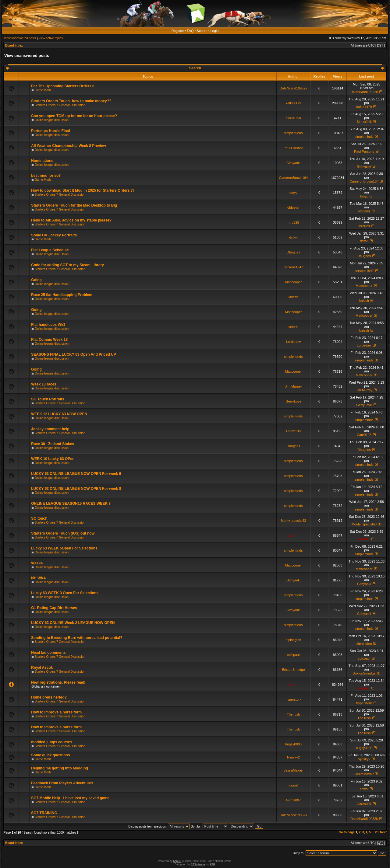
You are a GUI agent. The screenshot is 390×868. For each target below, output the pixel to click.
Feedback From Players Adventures (62, 783)
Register (178, 31)
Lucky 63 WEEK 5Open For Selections (64, 548)
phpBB (177, 861)
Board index (14, 45)
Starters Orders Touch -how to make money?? (71, 101)
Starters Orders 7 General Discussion (60, 105)
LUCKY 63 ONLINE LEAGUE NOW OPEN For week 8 (76, 489)
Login (214, 31)
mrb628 (293, 222)
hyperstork (293, 699)
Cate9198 (293, 431)
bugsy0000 (293, 744)
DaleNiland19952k (293, 88)
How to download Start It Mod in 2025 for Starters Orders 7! (82, 190)
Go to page (347, 832)
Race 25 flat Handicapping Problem (62, 295)
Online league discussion (52, 120)
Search (202, 31)
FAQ (190, 31)
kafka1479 (294, 103)
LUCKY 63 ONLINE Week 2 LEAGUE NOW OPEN (73, 623)
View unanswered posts (20, 38)
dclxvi (293, 237)
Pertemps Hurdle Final (50, 131)
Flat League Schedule (50, 250)
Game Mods (43, 90)
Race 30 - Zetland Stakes (53, 444)
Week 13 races (44, 384)
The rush (293, 714)
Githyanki (293, 163)
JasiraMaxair (293, 770)
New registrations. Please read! (58, 682)
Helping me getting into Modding (60, 768)
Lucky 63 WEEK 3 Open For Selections (65, 593)
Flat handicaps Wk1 (48, 325)
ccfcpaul (293, 655)
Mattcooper (293, 282)
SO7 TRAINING (44, 813)
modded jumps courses (52, 742)
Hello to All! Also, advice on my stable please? (71, 220)
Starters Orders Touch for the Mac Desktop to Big (74, 205)
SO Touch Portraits (48, 399)
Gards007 (293, 800)
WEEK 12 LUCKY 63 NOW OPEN (59, 414)
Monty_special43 (294, 521)
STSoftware (198, 864)
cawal (293, 785)
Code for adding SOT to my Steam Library (67, 265)
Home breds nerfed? (49, 697)
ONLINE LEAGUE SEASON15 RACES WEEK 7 (71, 504)
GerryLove (293, 401)
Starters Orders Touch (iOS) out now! (63, 533)
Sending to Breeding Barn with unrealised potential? (77, 638)
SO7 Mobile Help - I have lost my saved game (70, 798)
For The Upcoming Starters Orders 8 (63, 86)
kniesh (293, 297)
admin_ (294, 535)
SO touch (39, 518)
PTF (212, 864)
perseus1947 (293, 267)
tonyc (293, 193)
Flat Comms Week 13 (49, 340)
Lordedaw (293, 342)
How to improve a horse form (56, 712)
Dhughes (293, 252)
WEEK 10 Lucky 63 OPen (53, 459)
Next (383, 832)
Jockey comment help (50, 429)
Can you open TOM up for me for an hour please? (74, 116)
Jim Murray (293, 386)
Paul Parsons (293, 148)
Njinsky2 (293, 757)
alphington (294, 640)
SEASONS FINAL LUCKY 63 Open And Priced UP (74, 354)
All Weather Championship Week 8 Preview (69, 146)
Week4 (37, 563)
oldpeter (293, 207)
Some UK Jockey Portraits (54, 235)
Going (36, 280)
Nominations (42, 161)
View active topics (51, 38)
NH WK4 (38, 578)
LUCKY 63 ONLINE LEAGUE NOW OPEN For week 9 (76, 474)
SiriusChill (294, 118)
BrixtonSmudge (293, 670)
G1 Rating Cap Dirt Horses (54, 608)
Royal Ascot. (42, 668)
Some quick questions (50, 755)
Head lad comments (48, 653)
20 (377, 832)
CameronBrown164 (294, 178)
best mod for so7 (46, 176)
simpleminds (293, 133)
